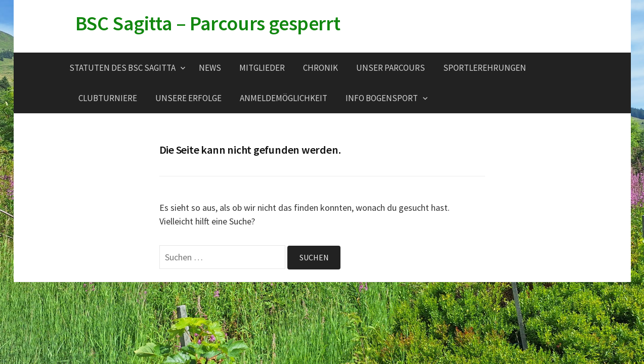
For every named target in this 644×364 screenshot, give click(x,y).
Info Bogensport (382, 98)
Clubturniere (108, 98)
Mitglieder (262, 68)
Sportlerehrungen (485, 68)
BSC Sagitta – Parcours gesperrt (208, 23)
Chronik (320, 68)
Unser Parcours (391, 68)
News (210, 68)
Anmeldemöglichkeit (284, 98)
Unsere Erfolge (188, 98)
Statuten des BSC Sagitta (122, 68)
